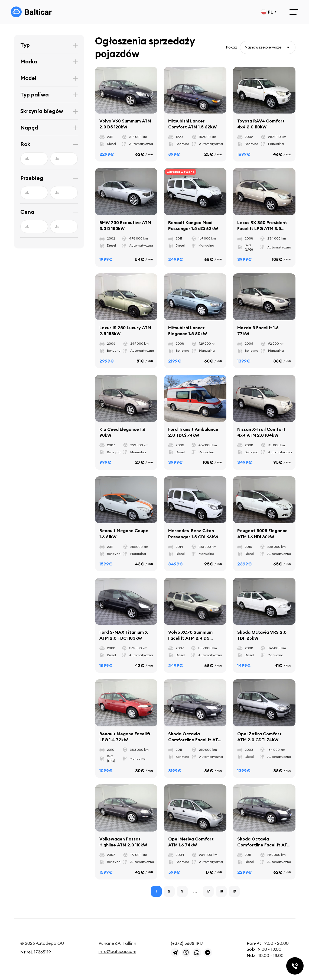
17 (208, 891)
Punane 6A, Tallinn (117, 943)
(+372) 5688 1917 (187, 943)
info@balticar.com (117, 951)
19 (234, 891)
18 (221, 891)
